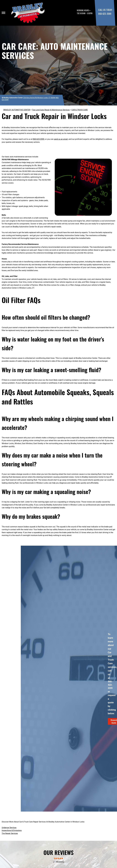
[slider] (58, 858)
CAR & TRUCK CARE (80, 110)
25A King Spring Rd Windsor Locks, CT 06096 (39, 98)
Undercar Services (9, 828)
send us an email (61, 139)
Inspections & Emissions (12, 830)
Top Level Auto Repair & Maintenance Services (51, 110)
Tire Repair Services (10, 833)
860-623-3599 (105, 14)
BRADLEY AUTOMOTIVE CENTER (17, 110)
